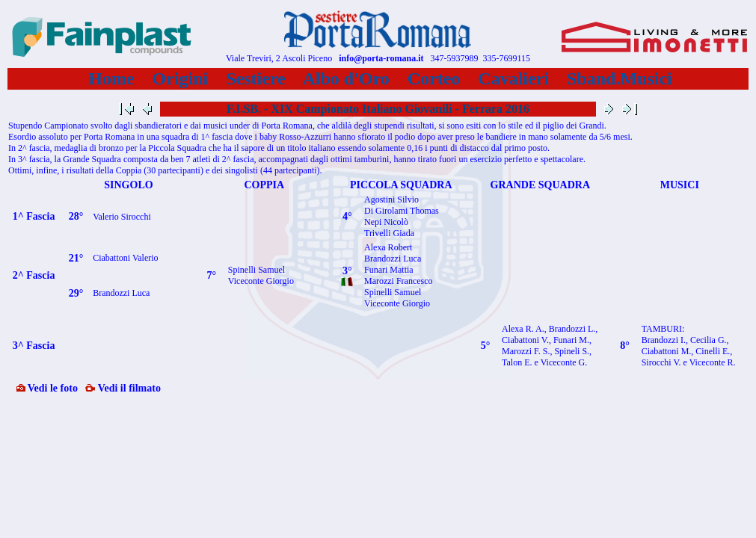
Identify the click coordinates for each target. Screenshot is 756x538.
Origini (181, 78)
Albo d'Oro (347, 78)
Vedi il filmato (123, 388)
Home (111, 78)
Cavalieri (513, 78)
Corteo (434, 78)
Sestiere (256, 78)
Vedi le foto (47, 388)
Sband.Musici (620, 78)
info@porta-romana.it (381, 58)
